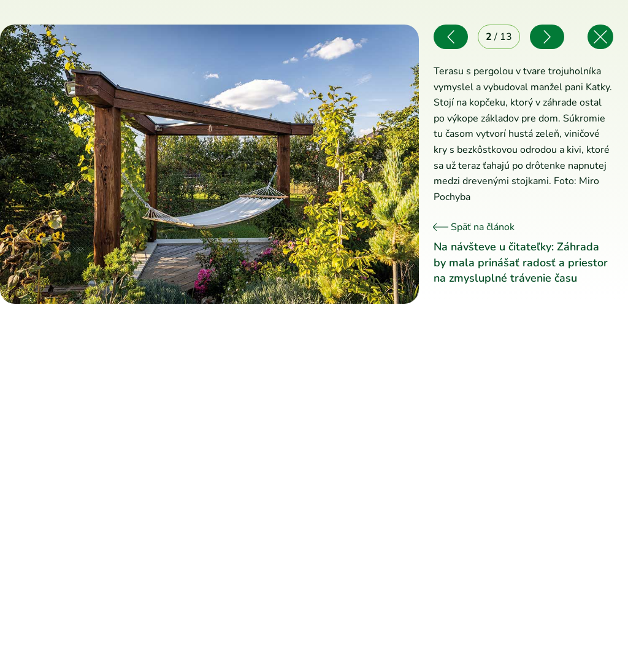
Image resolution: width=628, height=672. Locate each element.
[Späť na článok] (600, 37)
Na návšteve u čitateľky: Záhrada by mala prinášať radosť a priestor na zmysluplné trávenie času (521, 262)
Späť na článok (474, 227)
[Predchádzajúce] (105, 164)
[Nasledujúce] (314, 164)
